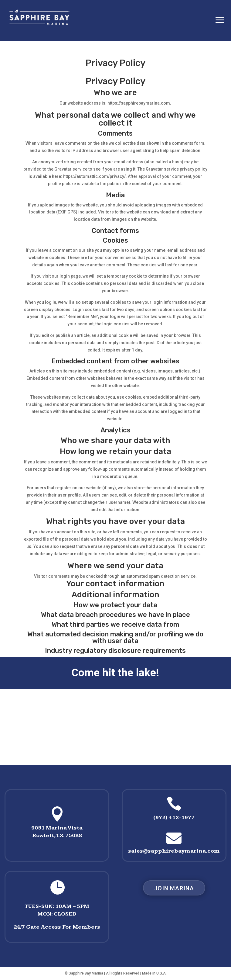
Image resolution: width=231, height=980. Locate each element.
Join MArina (174, 888)
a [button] (220, 20)
